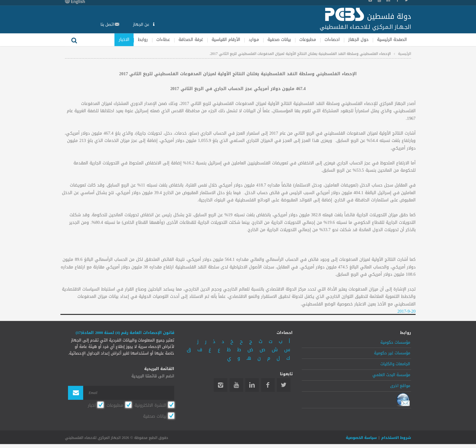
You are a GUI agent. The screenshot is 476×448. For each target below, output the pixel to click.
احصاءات (332, 40)
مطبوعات (308, 40)
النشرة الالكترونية (150, 405)
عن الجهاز (142, 24)
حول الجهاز (358, 40)
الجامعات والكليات (395, 364)
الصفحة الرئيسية (392, 40)
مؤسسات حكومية (395, 342)
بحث (74, 40)
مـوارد (254, 40)
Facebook (268, 385)
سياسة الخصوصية (361, 438)
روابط (143, 40)
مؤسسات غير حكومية (392, 353)
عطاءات (163, 40)
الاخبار (124, 40)
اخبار (92, 405)
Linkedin (252, 385)
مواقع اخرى (400, 386)
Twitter (284, 385)
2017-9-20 (406, 311)
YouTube (236, 385)
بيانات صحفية (279, 40)
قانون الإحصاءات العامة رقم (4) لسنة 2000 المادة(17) (125, 333)
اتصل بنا (107, 24)
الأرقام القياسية (226, 40)
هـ (249, 358)
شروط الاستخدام (396, 438)
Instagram (221, 385)
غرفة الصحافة (191, 40)
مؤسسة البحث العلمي (391, 375)
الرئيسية (405, 54)
